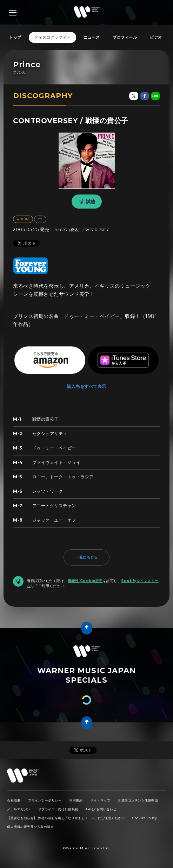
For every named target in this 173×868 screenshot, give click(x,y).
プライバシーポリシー (45, 800)
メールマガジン (19, 809)
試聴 (86, 202)
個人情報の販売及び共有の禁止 (30, 827)
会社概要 (14, 800)
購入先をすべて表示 (86, 386)
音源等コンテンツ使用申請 (138, 800)
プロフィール (125, 37)
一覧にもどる (86, 557)
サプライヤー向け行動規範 (58, 809)
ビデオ (156, 37)
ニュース (92, 37)
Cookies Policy (145, 818)
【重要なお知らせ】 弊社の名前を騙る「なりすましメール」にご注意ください (66, 818)
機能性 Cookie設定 (85, 581)
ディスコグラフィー (53, 37)
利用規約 (76, 800)
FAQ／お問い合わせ (101, 809)
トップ (15, 37)
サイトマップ (100, 800)
